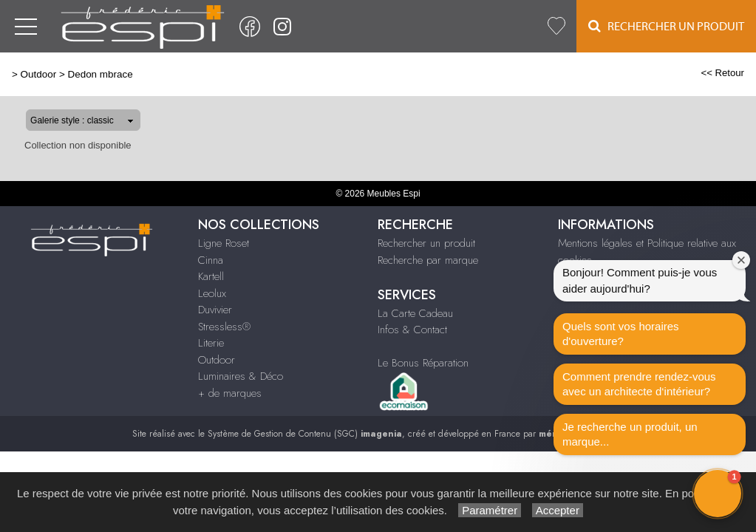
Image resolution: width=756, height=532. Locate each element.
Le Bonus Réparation (423, 363)
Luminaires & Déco (241, 376)
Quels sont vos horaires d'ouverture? (621, 334)
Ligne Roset (224, 243)
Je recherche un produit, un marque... (630, 434)
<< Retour (722, 73)
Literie (211, 343)
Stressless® (224, 327)
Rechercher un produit (426, 243)
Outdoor (39, 74)
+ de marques (230, 393)
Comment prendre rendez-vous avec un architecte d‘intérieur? (639, 384)
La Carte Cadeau (415, 313)
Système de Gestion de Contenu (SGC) (305, 434)
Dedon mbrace (100, 74)
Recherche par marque (428, 260)
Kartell (211, 276)
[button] (718, 494)
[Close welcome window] (741, 260)
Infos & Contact (412, 330)
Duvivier (215, 310)
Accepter (558, 510)
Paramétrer (490, 510)
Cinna (211, 260)
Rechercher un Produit (666, 26)
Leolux (212, 293)
